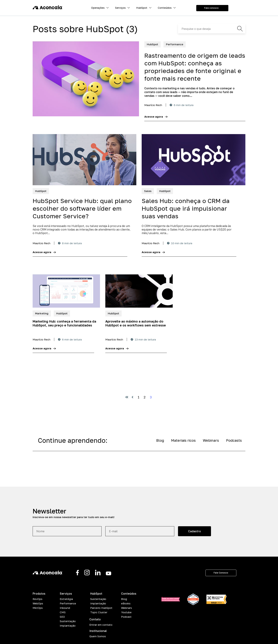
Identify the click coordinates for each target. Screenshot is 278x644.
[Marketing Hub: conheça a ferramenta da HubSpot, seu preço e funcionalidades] (66, 291)
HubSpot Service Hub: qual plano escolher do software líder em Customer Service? (82, 208)
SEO (62, 617)
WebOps (38, 603)
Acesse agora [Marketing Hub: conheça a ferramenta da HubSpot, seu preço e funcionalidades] (42, 348)
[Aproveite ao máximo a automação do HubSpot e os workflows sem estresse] (139, 291)
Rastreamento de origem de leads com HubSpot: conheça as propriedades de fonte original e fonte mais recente (195, 67)
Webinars (211, 440)
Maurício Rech (153, 105)
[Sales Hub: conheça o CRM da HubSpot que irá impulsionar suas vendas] (194, 160)
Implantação (68, 626)
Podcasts (234, 440)
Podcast (126, 617)
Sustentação (68, 621)
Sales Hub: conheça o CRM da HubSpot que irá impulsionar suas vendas (186, 208)
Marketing (42, 313)
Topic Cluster (99, 612)
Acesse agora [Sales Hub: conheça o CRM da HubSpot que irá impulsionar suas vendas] (151, 252)
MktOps (38, 608)
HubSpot (142, 8)
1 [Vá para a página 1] (139, 397)
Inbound (65, 608)
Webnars (127, 608)
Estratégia (66, 599)
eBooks (126, 603)
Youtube (126, 612)
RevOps (37, 599)
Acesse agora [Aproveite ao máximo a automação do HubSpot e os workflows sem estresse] (115, 348)
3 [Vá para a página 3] (151, 397)
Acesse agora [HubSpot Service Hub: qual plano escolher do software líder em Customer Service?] (42, 252)
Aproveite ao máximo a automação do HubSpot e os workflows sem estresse (136, 323)
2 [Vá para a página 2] (145, 397)
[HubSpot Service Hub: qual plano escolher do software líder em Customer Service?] (84, 160)
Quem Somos (98, 636)
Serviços (120, 8)
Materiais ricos (183, 440)
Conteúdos (165, 8)
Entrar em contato (101, 625)
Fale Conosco (221, 573)
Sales (148, 191)
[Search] (212, 29)
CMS (63, 612)
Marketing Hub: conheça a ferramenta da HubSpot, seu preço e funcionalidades (64, 323)
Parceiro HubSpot (101, 608)
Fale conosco (211, 8)
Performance (175, 44)
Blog (160, 440)
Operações (98, 8)
